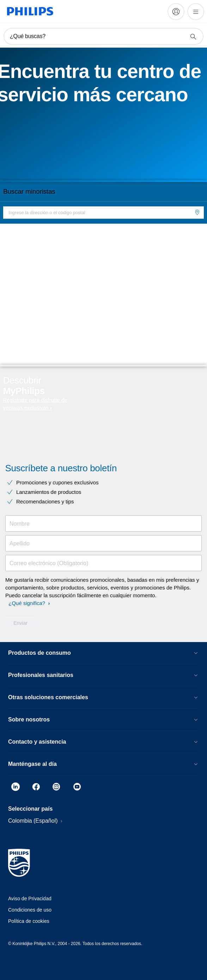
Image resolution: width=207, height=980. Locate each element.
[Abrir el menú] (196, 12)
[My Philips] (176, 12)
